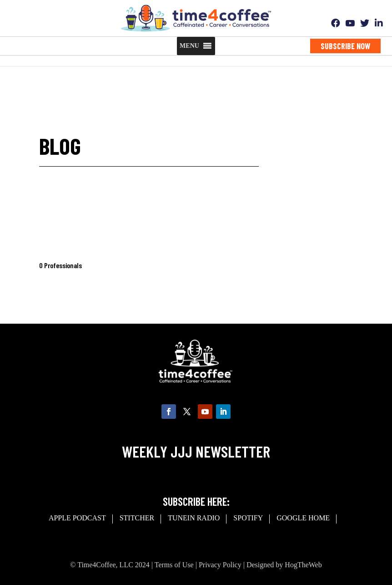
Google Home (303, 518)
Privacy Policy (220, 565)
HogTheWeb (303, 565)
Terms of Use (174, 565)
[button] (189, 46)
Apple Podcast (77, 518)
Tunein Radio (194, 518)
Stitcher (137, 518)
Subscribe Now (345, 46)
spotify (248, 518)
